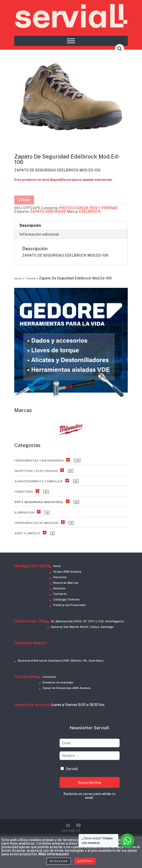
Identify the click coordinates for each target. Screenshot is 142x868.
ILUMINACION (24, 512)
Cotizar (24, 200)
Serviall (69, 769)
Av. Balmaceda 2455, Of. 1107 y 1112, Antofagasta (87, 621)
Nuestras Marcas (66, 583)
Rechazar (59, 861)
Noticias (59, 588)
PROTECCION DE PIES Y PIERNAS (88, 208)
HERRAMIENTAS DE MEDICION (37, 523)
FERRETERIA (24, 492)
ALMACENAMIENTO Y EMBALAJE (39, 481)
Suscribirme (89, 783)
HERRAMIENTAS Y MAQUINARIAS (39, 460)
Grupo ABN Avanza (67, 572)
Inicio (18, 278)
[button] (120, 49)
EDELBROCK (90, 211)
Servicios (60, 577)
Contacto (60, 594)
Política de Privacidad (69, 605)
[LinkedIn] (68, 825)
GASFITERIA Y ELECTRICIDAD (36, 471)
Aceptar (85, 861)
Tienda (30, 278)
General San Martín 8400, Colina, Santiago (82, 627)
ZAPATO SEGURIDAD (48, 211)
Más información (54, 854)
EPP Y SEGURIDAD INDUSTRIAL (39, 502)
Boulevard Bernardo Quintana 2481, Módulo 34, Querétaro (61, 661)
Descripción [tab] (30, 225)
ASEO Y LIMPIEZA (27, 533)
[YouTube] (78, 825)
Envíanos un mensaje (58, 682)
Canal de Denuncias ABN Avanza (66, 688)
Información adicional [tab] (39, 234)
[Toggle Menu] (71, 41)
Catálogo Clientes (66, 599)
